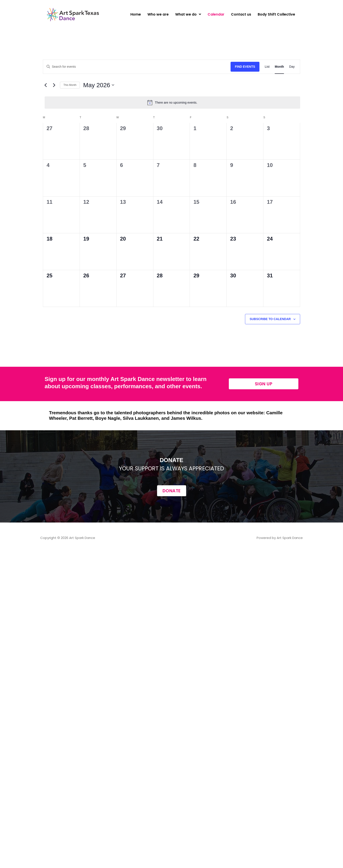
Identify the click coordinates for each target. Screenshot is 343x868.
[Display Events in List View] (267, 67)
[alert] (172, 103)
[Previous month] (45, 85)
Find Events (245, 67)
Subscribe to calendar (270, 319)
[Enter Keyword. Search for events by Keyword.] (137, 67)
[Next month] (54, 85)
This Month (70, 85)
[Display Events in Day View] (292, 67)
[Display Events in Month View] (279, 67)
